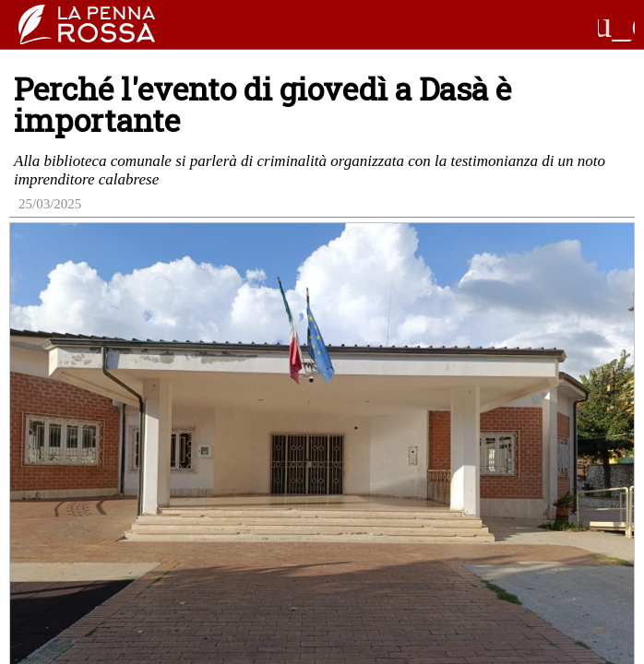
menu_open (616, 25)
